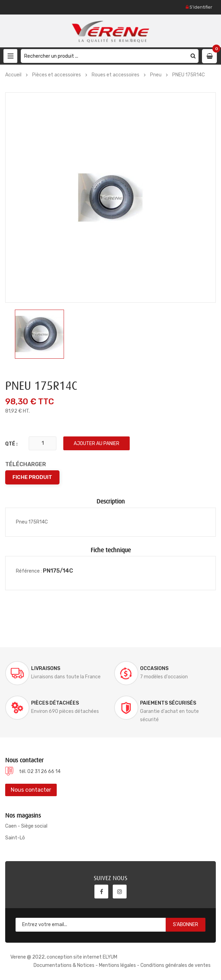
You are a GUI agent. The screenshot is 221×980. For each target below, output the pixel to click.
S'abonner (186, 925)
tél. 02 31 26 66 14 (40, 771)
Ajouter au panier (96, 444)
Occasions (154, 668)
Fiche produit (32, 477)
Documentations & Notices (64, 965)
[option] (39, 334)
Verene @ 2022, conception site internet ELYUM (64, 957)
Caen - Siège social (26, 826)
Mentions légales (117, 965)
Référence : (29, 571)
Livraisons (46, 668)
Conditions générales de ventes (176, 965)
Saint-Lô (15, 838)
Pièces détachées (55, 703)
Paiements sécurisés (168, 703)
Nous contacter (31, 790)
